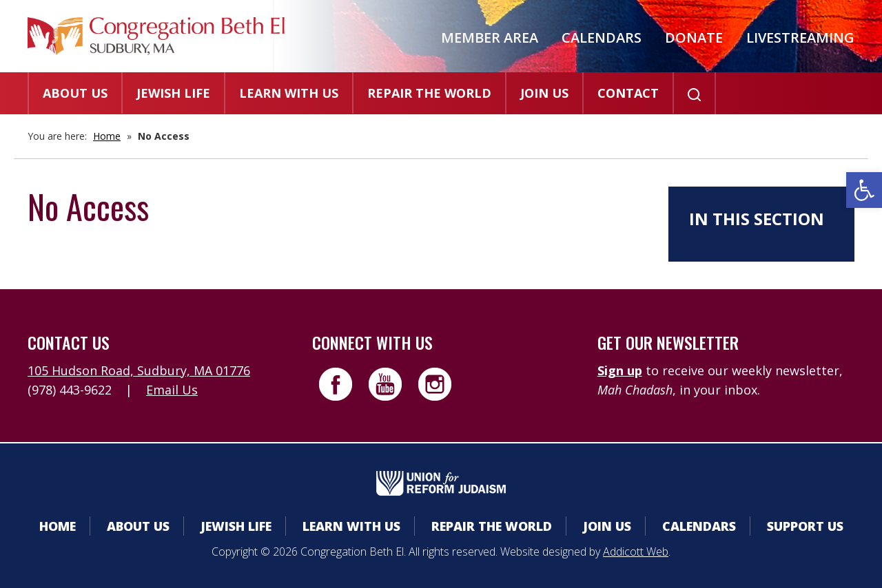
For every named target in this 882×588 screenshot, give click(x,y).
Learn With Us (289, 93)
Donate (694, 38)
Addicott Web (636, 552)
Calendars (602, 38)
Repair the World (429, 93)
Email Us (172, 390)
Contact (628, 93)
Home (107, 136)
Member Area (490, 38)
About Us (75, 93)
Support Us (805, 526)
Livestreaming (800, 38)
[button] (864, 190)
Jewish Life (173, 93)
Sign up (620, 370)
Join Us (544, 93)
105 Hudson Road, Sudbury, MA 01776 (139, 370)
